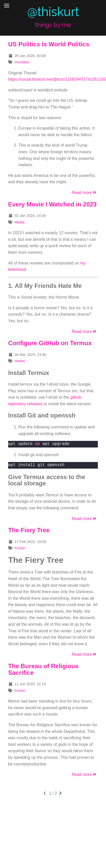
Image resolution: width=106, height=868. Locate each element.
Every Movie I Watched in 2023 (52, 204)
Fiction (20, 548)
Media (19, 222)
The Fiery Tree (29, 530)
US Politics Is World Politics (49, 44)
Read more (84, 193)
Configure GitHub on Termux (50, 343)
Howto (20, 361)
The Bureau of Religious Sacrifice (43, 669)
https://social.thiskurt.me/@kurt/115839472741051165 (57, 79)
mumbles (22, 62)
